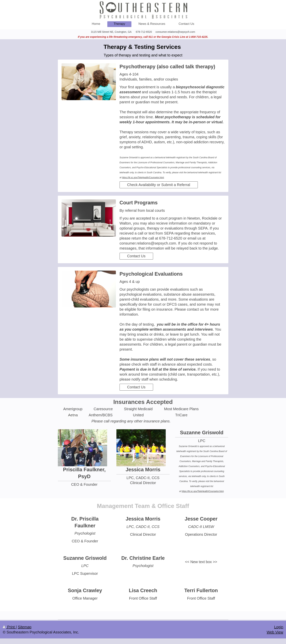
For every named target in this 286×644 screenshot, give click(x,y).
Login (279, 627)
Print (9, 627)
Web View (275, 632)
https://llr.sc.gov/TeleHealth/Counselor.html (143, 178)
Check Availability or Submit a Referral (159, 185)
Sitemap (25, 627)
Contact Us (136, 256)
